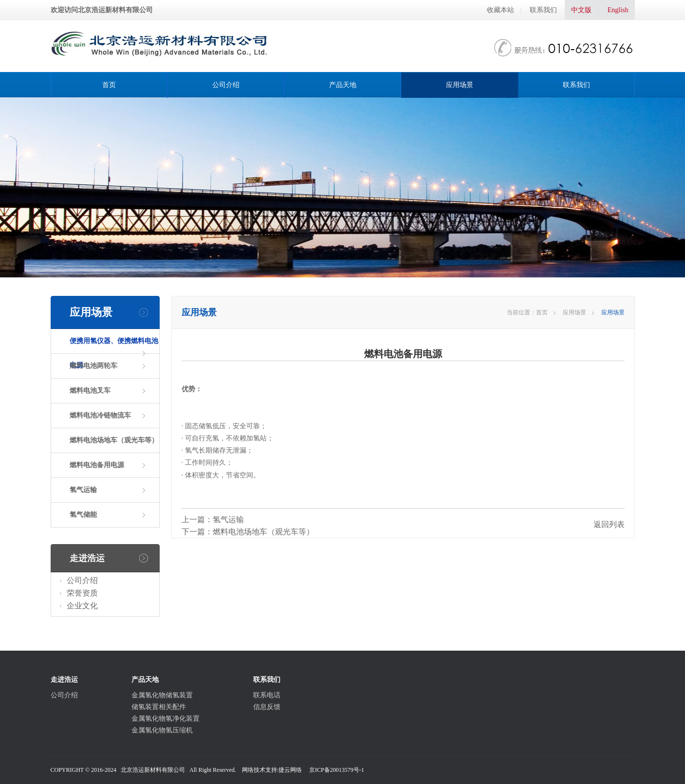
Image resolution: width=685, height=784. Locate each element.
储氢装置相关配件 (159, 707)
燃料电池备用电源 (97, 465)
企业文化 (82, 606)
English (618, 10)
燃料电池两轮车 (93, 366)
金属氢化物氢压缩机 (162, 730)
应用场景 (460, 85)
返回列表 (609, 524)
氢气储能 (83, 515)
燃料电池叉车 (90, 391)
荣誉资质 (82, 593)
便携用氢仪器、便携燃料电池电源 (114, 353)
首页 (109, 85)
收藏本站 (500, 10)
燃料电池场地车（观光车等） (114, 440)
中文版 (581, 10)
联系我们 (543, 10)
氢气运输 (83, 490)
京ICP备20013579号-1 (337, 770)
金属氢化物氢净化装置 (166, 719)
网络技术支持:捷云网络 (272, 770)
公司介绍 (226, 85)
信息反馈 (267, 707)
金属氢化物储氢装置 (162, 695)
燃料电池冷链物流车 (100, 415)
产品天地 (343, 85)
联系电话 (267, 695)
